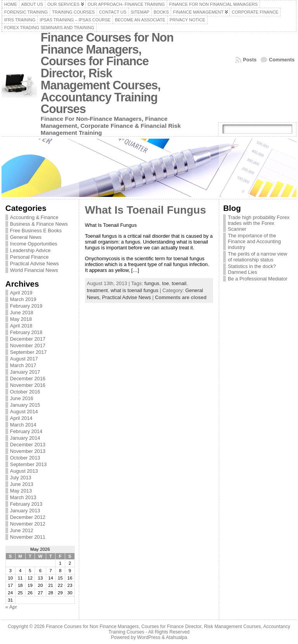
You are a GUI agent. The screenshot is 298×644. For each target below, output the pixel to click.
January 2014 (25, 438)
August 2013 (24, 471)
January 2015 (25, 405)
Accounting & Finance (34, 217)
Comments (282, 60)
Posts (250, 60)
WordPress (149, 637)
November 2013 (28, 451)
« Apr (11, 607)
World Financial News (34, 270)
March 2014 (23, 425)
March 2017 (23, 365)
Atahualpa (176, 637)
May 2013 (21, 491)
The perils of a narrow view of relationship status (257, 257)
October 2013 (25, 458)
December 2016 (28, 379)
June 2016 (22, 398)
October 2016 (25, 392)
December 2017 (28, 339)
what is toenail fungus (134, 290)
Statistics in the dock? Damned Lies (252, 269)
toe (166, 283)
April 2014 (21, 418)
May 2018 (21, 319)
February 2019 (26, 306)
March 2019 (23, 299)
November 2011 (28, 537)
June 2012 (22, 530)
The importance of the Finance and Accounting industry (254, 241)
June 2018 (22, 312)
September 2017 (29, 352)
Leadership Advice (30, 250)
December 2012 (28, 517)
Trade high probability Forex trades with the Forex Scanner (259, 223)
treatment (97, 290)
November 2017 (28, 345)
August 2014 (24, 412)
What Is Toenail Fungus (146, 210)
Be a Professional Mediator (258, 279)
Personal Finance (29, 257)
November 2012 (28, 524)
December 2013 (28, 445)
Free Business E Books (36, 231)
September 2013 (29, 464)
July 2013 (21, 478)
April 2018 (21, 326)
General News (26, 237)
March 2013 (23, 497)
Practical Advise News (35, 264)
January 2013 (25, 511)
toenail (179, 283)
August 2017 (24, 359)
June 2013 (22, 484)
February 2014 (26, 431)
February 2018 (26, 332)
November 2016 (28, 385)
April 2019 (21, 293)
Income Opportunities (34, 244)
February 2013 (26, 504)
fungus (152, 283)
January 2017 (25, 372)
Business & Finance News (39, 224)
